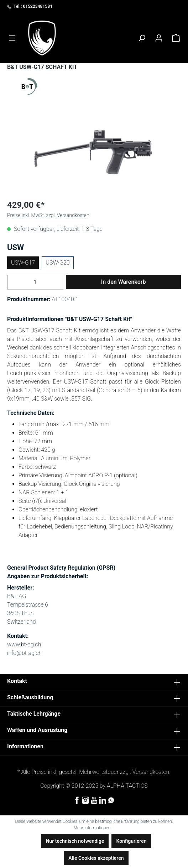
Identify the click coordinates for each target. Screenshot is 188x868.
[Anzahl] (35, 282)
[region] (94, 153)
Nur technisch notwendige (75, 841)
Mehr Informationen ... (94, 828)
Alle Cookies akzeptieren (96, 858)
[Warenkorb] (176, 38)
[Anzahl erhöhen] (59, 282)
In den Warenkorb (124, 282)
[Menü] (12, 38)
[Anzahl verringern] (12, 282)
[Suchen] (142, 38)
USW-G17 (23, 263)
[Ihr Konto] (159, 38)
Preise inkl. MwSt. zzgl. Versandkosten (48, 215)
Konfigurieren (131, 841)
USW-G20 (58, 263)
